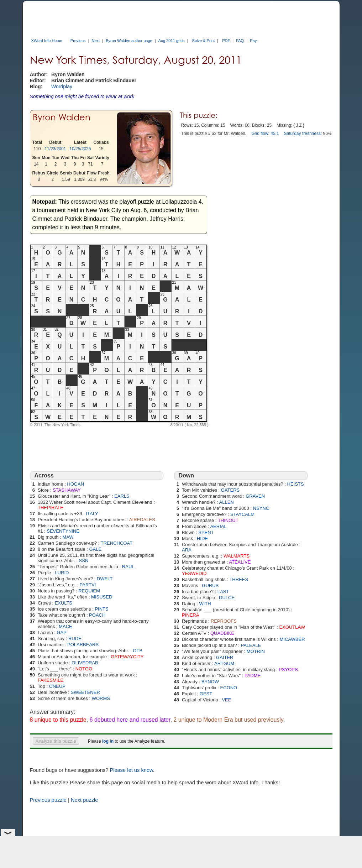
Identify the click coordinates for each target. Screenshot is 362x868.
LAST (223, 592)
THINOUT (228, 520)
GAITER (225, 657)
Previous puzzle (48, 800)
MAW (68, 537)
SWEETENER (85, 692)
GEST (206, 694)
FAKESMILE (51, 680)
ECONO (229, 688)
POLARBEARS (83, 645)
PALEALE (251, 645)
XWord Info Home (47, 41)
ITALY (92, 514)
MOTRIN (256, 651)
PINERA (190, 615)
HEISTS (296, 484)
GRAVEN (255, 496)
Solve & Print (204, 41)
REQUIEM (89, 591)
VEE (226, 700)
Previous (78, 41)
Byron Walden (62, 117)
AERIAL (218, 526)
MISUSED (102, 597)
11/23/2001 (55, 149)
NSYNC (261, 508)
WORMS (101, 698)
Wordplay (62, 87)
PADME (253, 676)
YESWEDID (194, 573)
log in (108, 741)
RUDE (75, 639)
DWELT (105, 579)
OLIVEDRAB (85, 663)
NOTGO (84, 669)
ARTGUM (224, 663)
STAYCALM (242, 514)
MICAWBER (292, 639)
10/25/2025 (80, 149)
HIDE (202, 538)
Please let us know (131, 770)
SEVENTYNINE (63, 531)
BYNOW (210, 682)
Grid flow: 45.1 (265, 134)
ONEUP (57, 686)
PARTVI (88, 585)
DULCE (227, 598)
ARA (187, 550)
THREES (239, 579)
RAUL (128, 567)
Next (96, 41)
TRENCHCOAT (117, 543)
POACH (97, 615)
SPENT (206, 532)
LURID (62, 573)
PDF (226, 41)
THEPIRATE (51, 508)
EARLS (122, 496)
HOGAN (75, 484)
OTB (138, 651)
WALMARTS (237, 556)
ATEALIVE (240, 562)
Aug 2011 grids (172, 41)
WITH (205, 604)
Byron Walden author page (129, 41)
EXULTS (64, 603)
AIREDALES (142, 520)
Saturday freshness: (303, 134)
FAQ (240, 41)
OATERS (230, 490)
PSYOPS (288, 670)
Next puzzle (85, 800)
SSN (84, 561)
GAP (61, 632)
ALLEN (227, 502)
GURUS (210, 585)
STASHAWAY (67, 490)
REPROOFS (224, 621)
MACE (65, 626)
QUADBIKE (222, 633)
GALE (96, 549)
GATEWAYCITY (127, 657)
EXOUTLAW (292, 627)
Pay (253, 41)
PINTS (101, 609)
